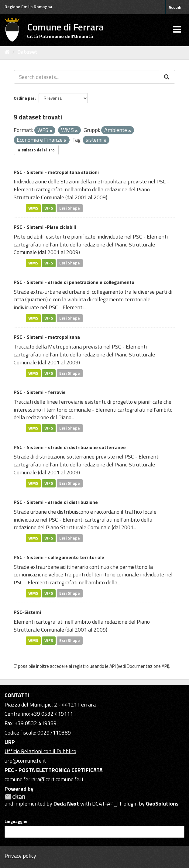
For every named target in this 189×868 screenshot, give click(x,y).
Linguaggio (15, 821)
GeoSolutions (162, 804)
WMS (33, 208)
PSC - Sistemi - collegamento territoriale (59, 557)
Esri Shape (70, 208)
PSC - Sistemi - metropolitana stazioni (56, 172)
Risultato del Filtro (36, 150)
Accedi (175, 7)
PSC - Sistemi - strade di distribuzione (56, 502)
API (113, 666)
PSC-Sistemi (27, 612)
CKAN (15, 797)
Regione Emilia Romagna (28, 7)
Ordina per (24, 98)
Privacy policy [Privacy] (20, 856)
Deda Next (66, 804)
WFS (49, 208)
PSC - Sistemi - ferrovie (40, 392)
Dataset (27, 52)
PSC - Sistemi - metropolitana (47, 337)
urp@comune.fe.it (25, 761)
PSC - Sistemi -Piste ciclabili (45, 227)
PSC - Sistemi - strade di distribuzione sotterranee (70, 447)
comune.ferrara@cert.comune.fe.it (44, 779)
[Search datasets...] (86, 77)
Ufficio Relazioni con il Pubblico (40, 751)
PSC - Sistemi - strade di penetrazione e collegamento (74, 282)
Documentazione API (147, 666)
